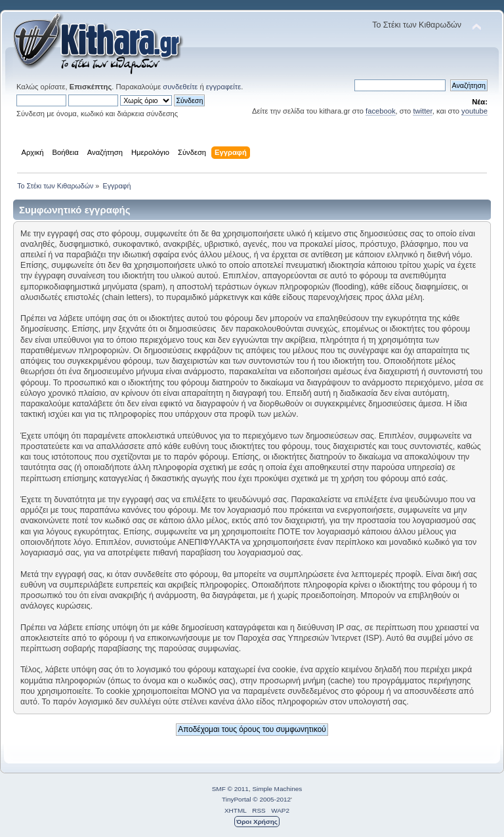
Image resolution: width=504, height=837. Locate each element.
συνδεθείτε (180, 87)
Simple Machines (277, 789)
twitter (422, 111)
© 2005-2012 (272, 799)
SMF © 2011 (230, 789)
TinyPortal (237, 799)
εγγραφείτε (223, 87)
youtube (474, 111)
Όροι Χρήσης (257, 822)
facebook (381, 111)
